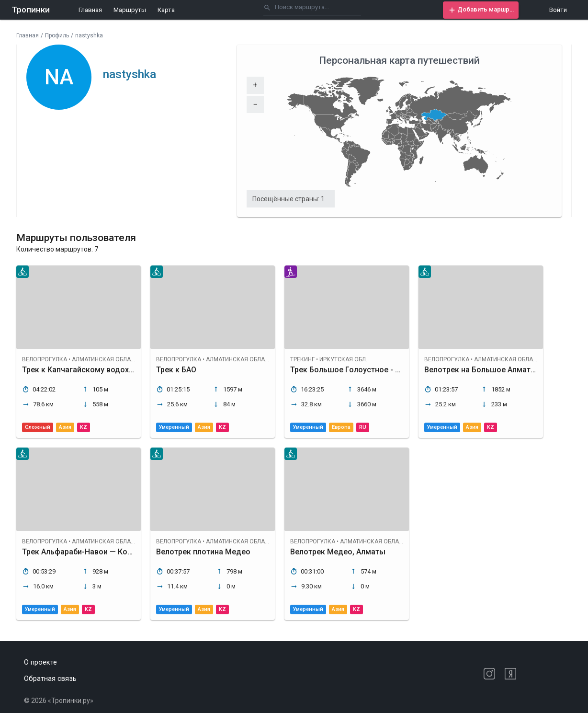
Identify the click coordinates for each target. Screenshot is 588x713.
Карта (166, 10)
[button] (481, 10)
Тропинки (31, 10)
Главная (90, 10)
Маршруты (130, 10)
